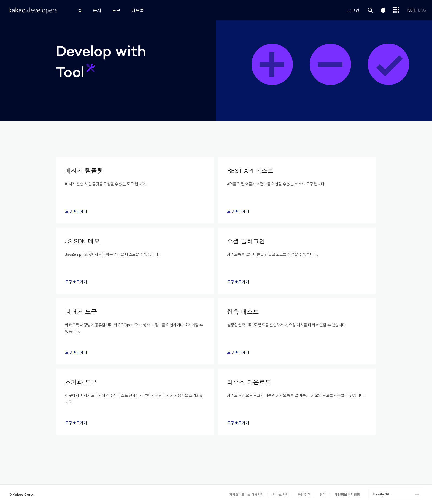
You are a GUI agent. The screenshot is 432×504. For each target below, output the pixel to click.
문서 (97, 11)
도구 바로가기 (78, 212)
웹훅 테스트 (243, 311)
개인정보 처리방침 (347, 495)
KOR (411, 10)
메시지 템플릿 (84, 170)
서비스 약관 (280, 495)
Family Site (396, 494)
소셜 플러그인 (246, 241)
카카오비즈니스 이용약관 (246, 495)
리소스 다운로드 (249, 382)
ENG (422, 10)
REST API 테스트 (250, 170)
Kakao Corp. (23, 495)
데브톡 (138, 11)
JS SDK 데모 (82, 241)
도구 (116, 11)
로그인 (353, 11)
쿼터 (323, 495)
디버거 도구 (81, 311)
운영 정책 (304, 495)
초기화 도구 (81, 382)
